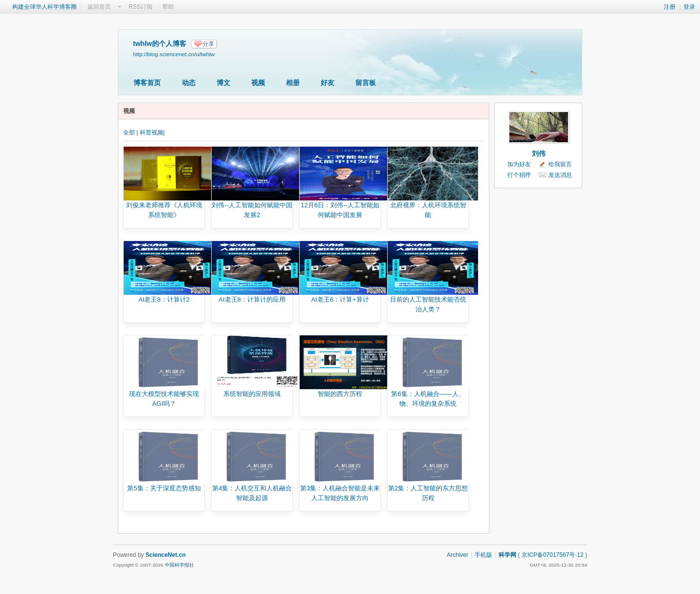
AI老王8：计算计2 (164, 299)
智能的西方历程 (340, 394)
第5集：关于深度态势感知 (164, 488)
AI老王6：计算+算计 (340, 299)
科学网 (507, 555)
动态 (189, 83)
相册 (293, 83)
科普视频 (152, 132)
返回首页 (99, 7)
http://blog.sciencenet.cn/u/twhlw (174, 54)
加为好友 (519, 164)
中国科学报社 (179, 565)
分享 (208, 44)
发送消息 (560, 175)
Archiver (458, 555)
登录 (689, 7)
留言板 (366, 83)
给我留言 (560, 164)
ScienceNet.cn (166, 555)
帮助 (168, 7)
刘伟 (539, 154)
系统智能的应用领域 (252, 394)
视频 (258, 83)
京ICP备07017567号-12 (553, 555)
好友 (328, 83)
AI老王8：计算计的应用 (252, 299)
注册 (670, 7)
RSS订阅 (141, 7)
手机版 (483, 555)
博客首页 (147, 83)
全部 (129, 132)
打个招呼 (519, 175)
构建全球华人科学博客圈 (44, 7)
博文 (223, 83)
